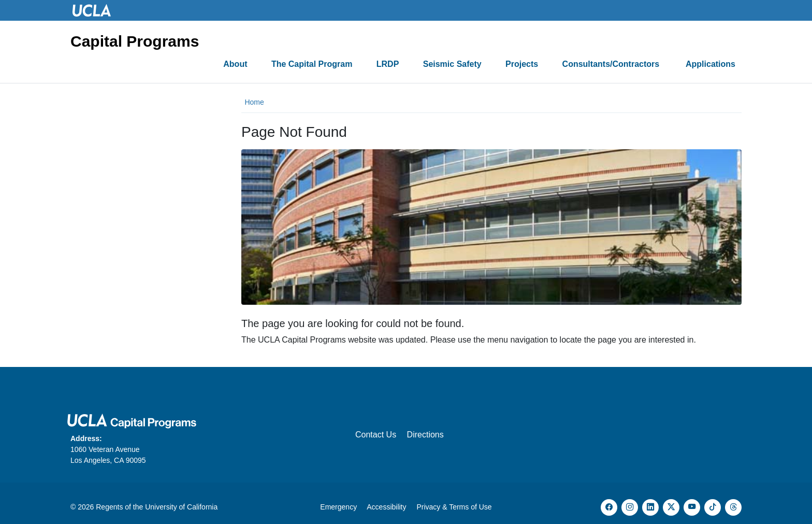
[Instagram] (630, 507)
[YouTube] (692, 507)
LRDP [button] (388, 64)
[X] (671, 507)
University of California (181, 507)
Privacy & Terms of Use (454, 507)
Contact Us (376, 435)
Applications (711, 64)
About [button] (235, 64)
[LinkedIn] (650, 507)
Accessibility (386, 507)
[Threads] (733, 507)
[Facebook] (609, 507)
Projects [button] (522, 64)
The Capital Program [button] (312, 64)
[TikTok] (713, 507)
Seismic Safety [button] (452, 64)
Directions (425, 435)
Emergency (338, 507)
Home (254, 102)
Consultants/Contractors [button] (612, 64)
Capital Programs (135, 41)
